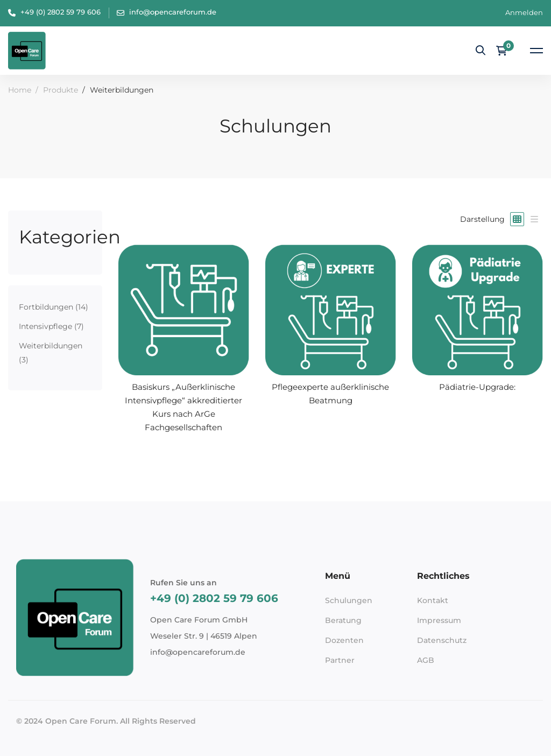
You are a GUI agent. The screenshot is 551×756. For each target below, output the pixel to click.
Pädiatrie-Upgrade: (477, 387)
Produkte (61, 90)
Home (20, 90)
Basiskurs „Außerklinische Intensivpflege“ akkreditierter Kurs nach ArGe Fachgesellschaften (183, 407)
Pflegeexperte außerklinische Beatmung (330, 394)
